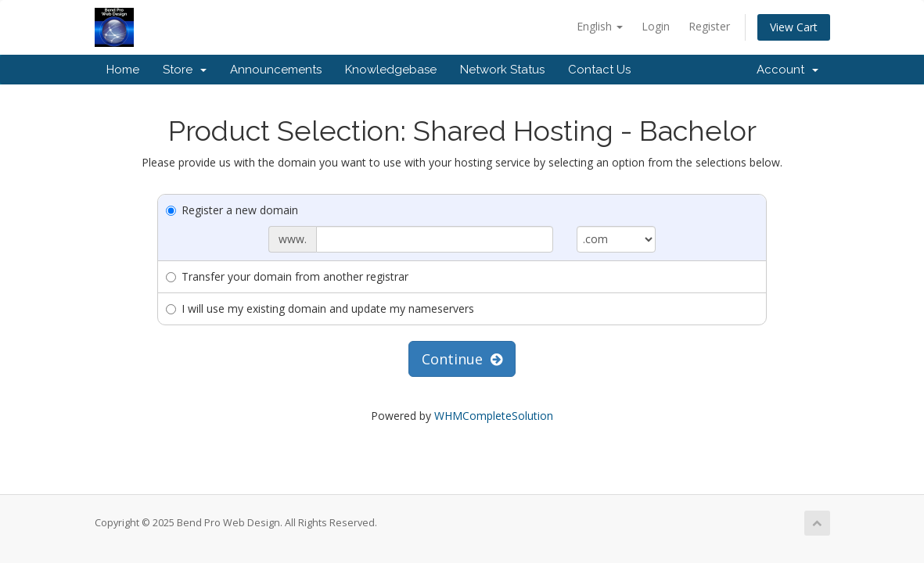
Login (656, 26)
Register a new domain (232, 210)
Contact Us (599, 70)
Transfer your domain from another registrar (287, 276)
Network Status (502, 70)
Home (123, 70)
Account (787, 70)
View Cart (794, 27)
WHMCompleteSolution (494, 416)
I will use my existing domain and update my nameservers (320, 308)
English (600, 26)
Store (185, 70)
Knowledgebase (391, 70)
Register (709, 26)
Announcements (276, 70)
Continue (462, 359)
